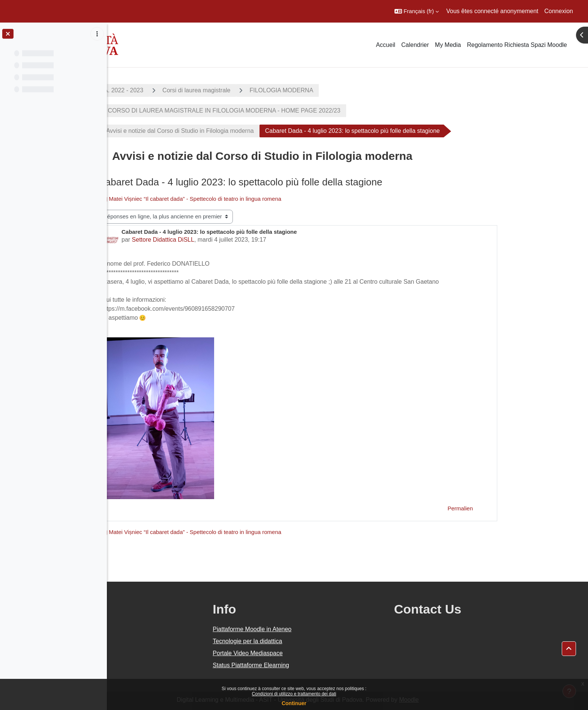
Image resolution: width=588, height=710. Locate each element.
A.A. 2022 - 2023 (171, 90)
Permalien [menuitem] (510, 508)
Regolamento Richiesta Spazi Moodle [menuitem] (517, 45)
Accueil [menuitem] (385, 45)
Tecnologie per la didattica (311, 641)
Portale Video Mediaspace (311, 653)
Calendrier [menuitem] (415, 45)
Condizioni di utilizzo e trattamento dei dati (294, 694)
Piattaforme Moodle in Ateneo (315, 629)
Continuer (294, 703)
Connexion (559, 11)
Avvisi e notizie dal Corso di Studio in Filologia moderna (230, 131)
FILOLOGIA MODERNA (331, 90)
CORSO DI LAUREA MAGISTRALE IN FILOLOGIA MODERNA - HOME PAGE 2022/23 (273, 111)
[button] (417, 11)
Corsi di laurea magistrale (246, 90)
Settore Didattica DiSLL (213, 240)
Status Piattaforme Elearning (314, 665)
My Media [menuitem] (448, 45)
